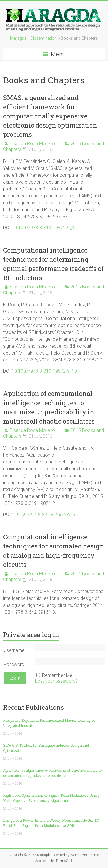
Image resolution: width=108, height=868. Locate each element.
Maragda (18, 38)
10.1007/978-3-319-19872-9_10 (44, 371)
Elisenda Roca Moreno (32, 144)
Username (14, 650)
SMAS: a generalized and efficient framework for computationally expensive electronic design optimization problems (50, 116)
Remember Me (57, 675)
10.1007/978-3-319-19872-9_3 (43, 514)
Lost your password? (56, 681)
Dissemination (44, 38)
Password (14, 664)
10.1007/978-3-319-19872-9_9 (43, 228)
